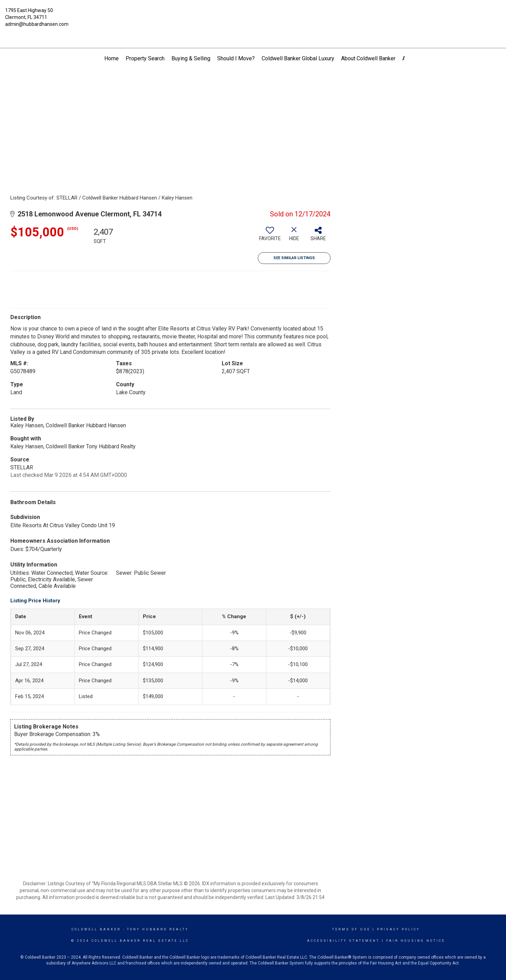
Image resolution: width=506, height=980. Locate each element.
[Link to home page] (253, 16)
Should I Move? (236, 58)
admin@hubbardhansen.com (37, 24)
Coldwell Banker (96, 929)
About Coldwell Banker (368, 58)
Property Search (145, 58)
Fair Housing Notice (416, 941)
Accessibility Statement (343, 941)
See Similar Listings (294, 258)
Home (112, 58)
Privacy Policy (398, 929)
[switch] (270, 236)
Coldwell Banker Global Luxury (298, 58)
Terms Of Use (351, 929)
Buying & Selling (191, 58)
